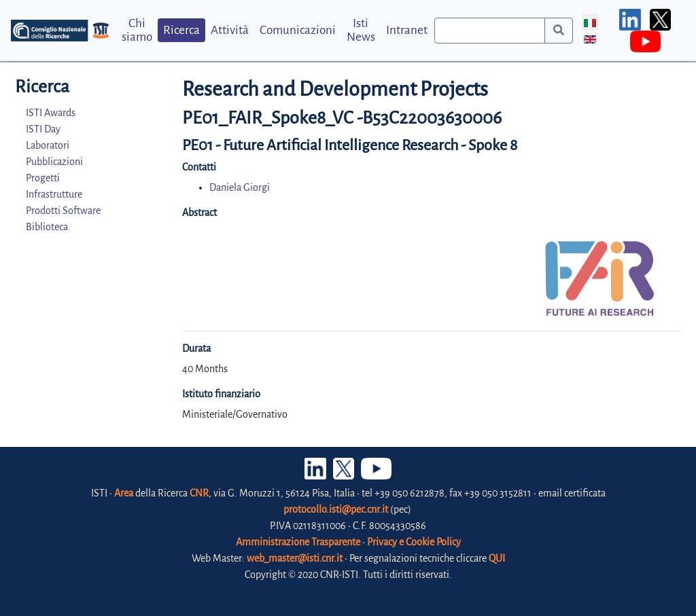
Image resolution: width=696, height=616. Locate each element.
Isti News (361, 30)
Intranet (407, 30)
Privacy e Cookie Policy (414, 542)
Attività (230, 30)
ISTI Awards (51, 113)
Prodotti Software (63, 211)
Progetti (43, 178)
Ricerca (181, 30)
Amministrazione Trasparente (298, 542)
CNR (199, 493)
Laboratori (48, 145)
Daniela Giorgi (240, 187)
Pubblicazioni (54, 162)
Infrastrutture (54, 194)
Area (124, 493)
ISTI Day (43, 129)
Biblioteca (47, 227)
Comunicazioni (298, 30)
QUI (497, 558)
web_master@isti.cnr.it (295, 558)
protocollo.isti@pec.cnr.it (336, 509)
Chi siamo (137, 30)
